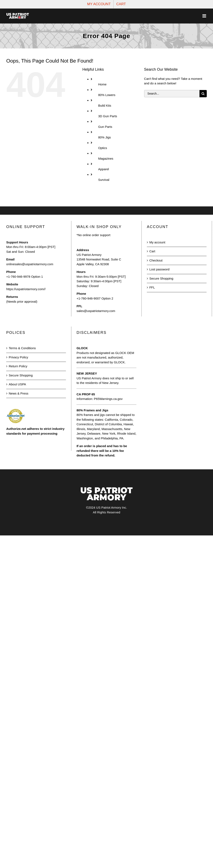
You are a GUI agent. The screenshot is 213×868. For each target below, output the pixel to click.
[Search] (203, 94)
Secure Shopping (161, 278)
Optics (103, 148)
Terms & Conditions (22, 348)
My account (157, 242)
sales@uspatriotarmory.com (96, 311)
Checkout (156, 260)
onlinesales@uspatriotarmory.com (30, 264)
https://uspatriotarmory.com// (26, 289)
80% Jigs (105, 137)
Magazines (106, 158)
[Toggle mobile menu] (205, 16)
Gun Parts (105, 127)
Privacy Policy (18, 357)
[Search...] (172, 94)
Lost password (159, 269)
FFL (152, 287)
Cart (152, 251)
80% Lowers (107, 95)
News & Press (19, 393)
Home (102, 84)
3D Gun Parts (108, 116)
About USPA (17, 384)
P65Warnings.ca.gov (108, 399)
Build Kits (105, 105)
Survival (104, 180)
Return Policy (18, 366)
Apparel (104, 169)
